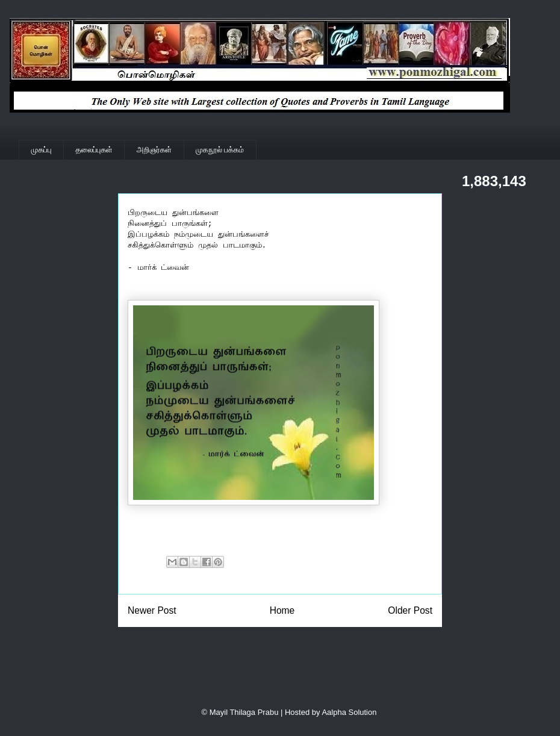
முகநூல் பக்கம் (220, 150)
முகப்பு (42, 150)
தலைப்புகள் (94, 150)
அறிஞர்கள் (154, 150)
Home (282, 610)
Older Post (410, 610)
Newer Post (152, 610)
